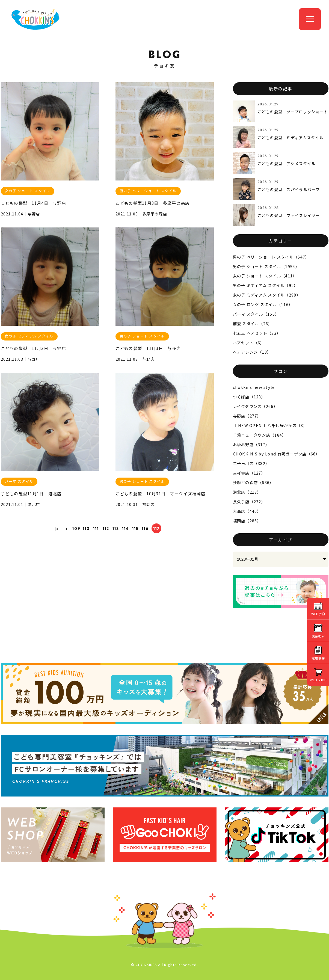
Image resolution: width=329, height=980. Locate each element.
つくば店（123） (249, 397)
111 (96, 529)
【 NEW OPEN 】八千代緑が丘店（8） (270, 425)
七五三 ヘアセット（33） (257, 333)
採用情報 (318, 658)
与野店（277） (247, 416)
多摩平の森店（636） (253, 482)
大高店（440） (247, 511)
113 (116, 529)
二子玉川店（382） (251, 463)
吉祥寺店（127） (249, 473)
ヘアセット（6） (249, 343)
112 (106, 529)
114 (126, 529)
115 (135, 529)
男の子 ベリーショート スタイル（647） (271, 257)
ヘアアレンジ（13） (252, 352)
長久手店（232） (249, 501)
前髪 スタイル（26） (253, 323)
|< (57, 529)
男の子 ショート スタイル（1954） (266, 266)
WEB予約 (318, 614)
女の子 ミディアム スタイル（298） (267, 295)
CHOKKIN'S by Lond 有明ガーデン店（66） (276, 454)
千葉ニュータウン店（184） (260, 435)
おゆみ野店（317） (251, 444)
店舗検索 (318, 636)
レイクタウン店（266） (255, 406)
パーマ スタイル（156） (256, 314)
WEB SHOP (318, 680)
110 (86, 529)
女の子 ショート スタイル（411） (265, 276)
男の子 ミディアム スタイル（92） (266, 285)
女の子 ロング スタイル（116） (263, 304)
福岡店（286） (247, 521)
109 (76, 529)
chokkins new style (254, 387)
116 (145, 529)
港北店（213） (247, 492)
